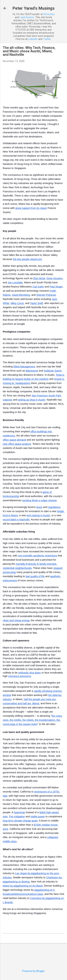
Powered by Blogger (33, 971)
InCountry (49, 14)
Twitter (47, 39)
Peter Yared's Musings (33, 8)
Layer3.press (27, 17)
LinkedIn (33, 39)
